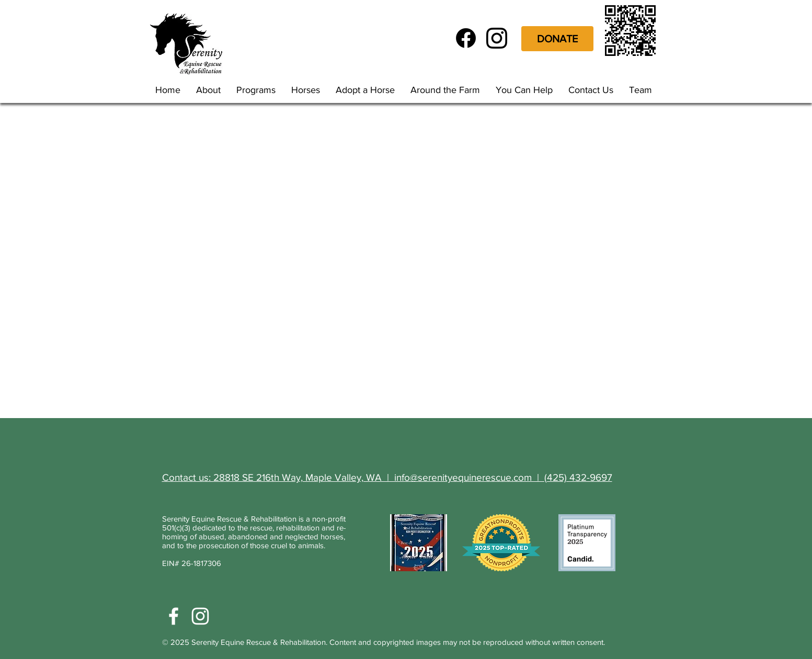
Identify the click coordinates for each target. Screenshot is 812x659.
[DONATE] (557, 39)
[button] (259, 90)
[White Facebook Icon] (174, 616)
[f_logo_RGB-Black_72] (466, 38)
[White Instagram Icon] (200, 616)
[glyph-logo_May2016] (497, 38)
